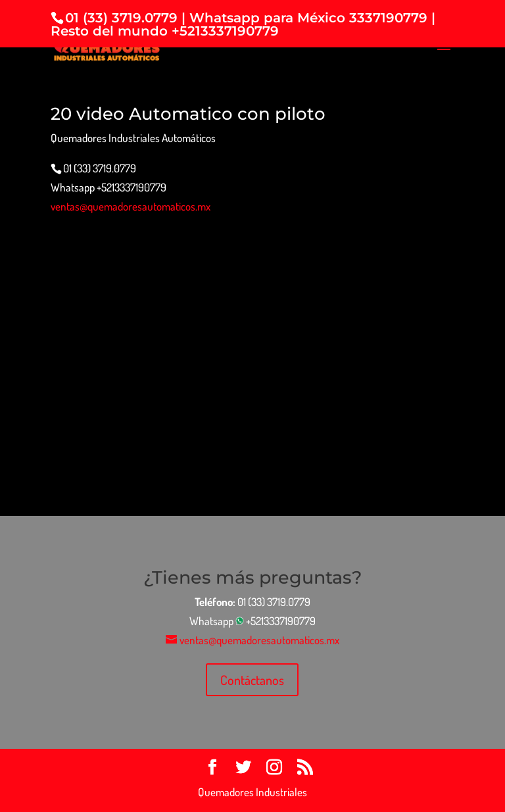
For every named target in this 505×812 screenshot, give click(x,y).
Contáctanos (252, 680)
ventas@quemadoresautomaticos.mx (131, 206)
